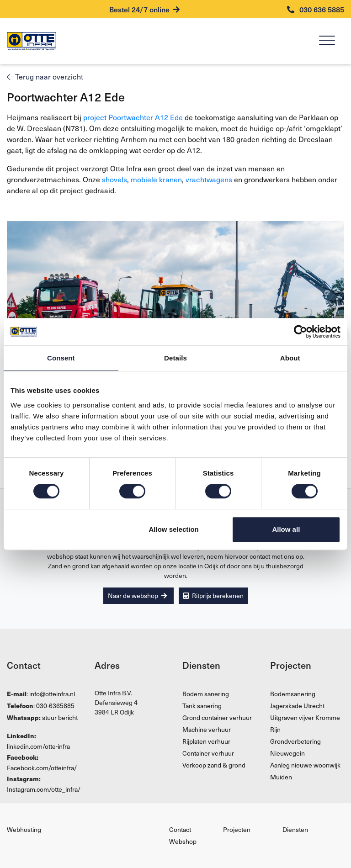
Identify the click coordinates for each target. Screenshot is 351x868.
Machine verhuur (207, 729)
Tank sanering (202, 706)
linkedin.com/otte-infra (38, 746)
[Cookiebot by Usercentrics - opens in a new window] (300, 332)
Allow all (286, 529)
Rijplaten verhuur (206, 741)
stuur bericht (60, 717)
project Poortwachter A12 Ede (133, 117)
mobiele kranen (156, 179)
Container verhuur (208, 753)
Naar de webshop (137, 595)
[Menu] (327, 41)
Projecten (237, 829)
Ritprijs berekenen (213, 595)
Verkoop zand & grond (214, 765)
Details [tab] (175, 358)
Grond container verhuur (217, 717)
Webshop (183, 841)
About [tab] (290, 358)
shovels (114, 179)
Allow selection (174, 529)
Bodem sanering (206, 694)
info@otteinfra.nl (52, 694)
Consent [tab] (61, 358)
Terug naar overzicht (45, 76)
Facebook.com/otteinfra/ (42, 768)
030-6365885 (55, 706)
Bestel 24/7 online (144, 9)
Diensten (295, 829)
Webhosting (24, 829)
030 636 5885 (316, 9)
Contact (180, 829)
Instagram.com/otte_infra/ (44, 789)
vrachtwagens (209, 179)
